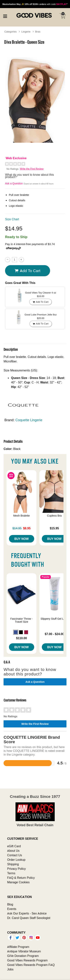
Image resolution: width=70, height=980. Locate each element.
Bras (38, 32)
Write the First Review (32, 169)
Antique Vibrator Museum (24, 951)
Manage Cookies (18, 882)
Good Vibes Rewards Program (27, 960)
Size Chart (12, 219)
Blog (10, 904)
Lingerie (26, 32)
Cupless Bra (54, 516)
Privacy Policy (16, 869)
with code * (35, 4)
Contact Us (14, 855)
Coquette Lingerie (29, 420)
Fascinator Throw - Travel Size (21, 620)
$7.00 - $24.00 (54, 634)
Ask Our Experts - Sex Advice (27, 913)
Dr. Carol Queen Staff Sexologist (29, 918)
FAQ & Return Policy (21, 878)
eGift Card (14, 846)
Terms (11, 873)
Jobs (10, 969)
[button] (16, 632)
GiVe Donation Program (23, 956)
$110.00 (21, 638)
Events (12, 909)
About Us (13, 851)
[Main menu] (5, 16)
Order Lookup (16, 860)
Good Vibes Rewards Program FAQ (31, 965)
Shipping (13, 864)
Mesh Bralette (22, 516)
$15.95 (54, 528)
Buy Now (22, 539)
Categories (10, 32)
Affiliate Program (18, 947)
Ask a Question (14, 183)
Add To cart (27, 271)
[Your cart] (63, 16)
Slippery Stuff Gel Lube (54, 619)
